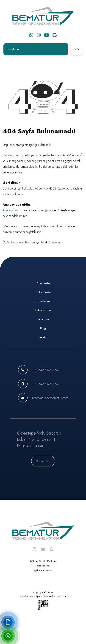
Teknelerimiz (43, 310)
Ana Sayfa (43, 283)
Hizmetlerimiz (43, 301)
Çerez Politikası (43, 566)
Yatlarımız (43, 319)
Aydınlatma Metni (43, 570)
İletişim (43, 337)
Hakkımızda (43, 292)
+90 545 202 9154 (45, 370)
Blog (43, 328)
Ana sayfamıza (12, 210)
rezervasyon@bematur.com (50, 398)
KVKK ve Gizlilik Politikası (43, 561)
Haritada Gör (43, 461)
